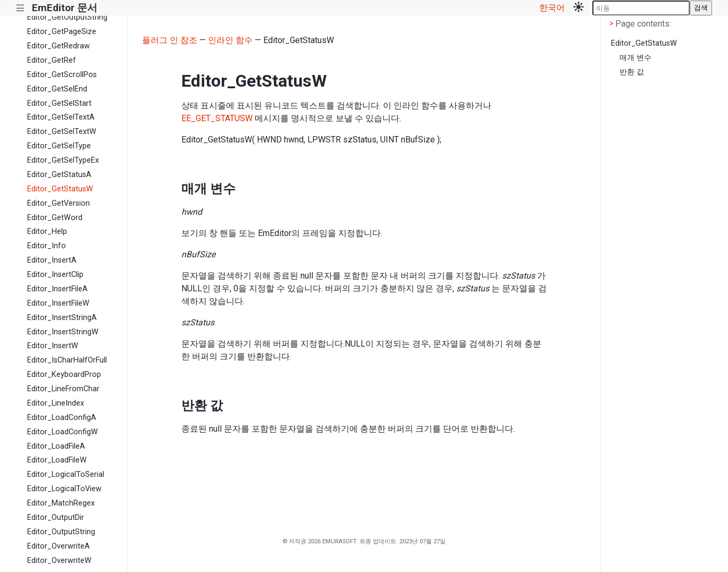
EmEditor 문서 (65, 8)
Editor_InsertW (53, 346)
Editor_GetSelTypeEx (63, 160)
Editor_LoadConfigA (62, 418)
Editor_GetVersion (58, 203)
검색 (701, 8)
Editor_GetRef (52, 60)
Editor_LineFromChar (63, 389)
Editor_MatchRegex (61, 503)
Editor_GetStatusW (60, 189)
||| (20, 8)
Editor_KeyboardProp (64, 375)
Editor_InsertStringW (63, 332)
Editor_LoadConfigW (62, 432)
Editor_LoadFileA (56, 446)
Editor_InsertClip (55, 275)
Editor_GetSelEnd (57, 89)
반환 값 (632, 72)
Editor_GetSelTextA (61, 117)
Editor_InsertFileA (57, 289)
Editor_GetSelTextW (62, 132)
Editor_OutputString (61, 532)
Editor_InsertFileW (58, 303)
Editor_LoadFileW (57, 460)
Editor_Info (47, 246)
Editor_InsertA (52, 260)
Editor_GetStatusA (59, 175)
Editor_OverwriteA (58, 546)
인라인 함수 (230, 40)
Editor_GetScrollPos (62, 75)
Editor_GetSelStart (59, 103)
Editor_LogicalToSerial (66, 474)
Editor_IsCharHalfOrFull (67, 360)
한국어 (552, 8)
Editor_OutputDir (56, 518)
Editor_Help (47, 232)
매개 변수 (635, 58)
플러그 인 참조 (170, 40)
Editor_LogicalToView (64, 489)
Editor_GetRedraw (58, 46)
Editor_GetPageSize (62, 32)
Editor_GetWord (55, 218)
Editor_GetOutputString (67, 17)
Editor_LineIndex (56, 403)
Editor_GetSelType (59, 146)
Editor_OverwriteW (59, 561)
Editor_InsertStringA (62, 318)
